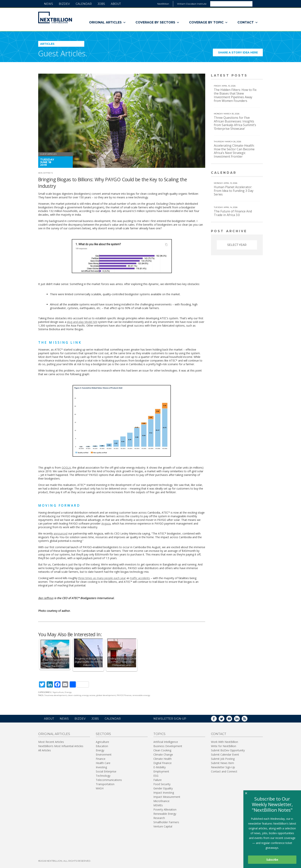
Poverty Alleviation (165, 809)
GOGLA (66, 468)
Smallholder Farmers (166, 822)
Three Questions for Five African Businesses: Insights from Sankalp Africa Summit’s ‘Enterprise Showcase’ (235, 123)
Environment (104, 755)
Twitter (224, 720)
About (116, 4)
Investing (101, 767)
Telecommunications (109, 780)
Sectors (103, 734)
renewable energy (141, 695)
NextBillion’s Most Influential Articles (61, 746)
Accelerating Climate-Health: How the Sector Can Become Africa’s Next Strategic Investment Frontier (234, 151)
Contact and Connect (224, 771)
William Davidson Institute (192, 4)
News (48, 4)
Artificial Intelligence (166, 742)
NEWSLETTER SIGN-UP (170, 719)
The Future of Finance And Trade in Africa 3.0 (233, 213)
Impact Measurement (167, 797)
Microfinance (161, 801)
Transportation (105, 784)
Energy (68, 692)
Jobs (101, 4)
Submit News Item (222, 763)
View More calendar (250, 173)
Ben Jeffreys (45, 173)
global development (106, 695)
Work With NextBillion (225, 742)
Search (257, 4)
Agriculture (58, 692)
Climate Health (162, 759)
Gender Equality (163, 788)
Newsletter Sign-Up (223, 767)
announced (60, 533)
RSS (247, 720)
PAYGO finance (124, 695)
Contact (248, 22)
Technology (103, 776)
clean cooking (74, 695)
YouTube (232, 720)
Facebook (217, 720)
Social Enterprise (106, 771)
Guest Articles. (63, 53)
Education (102, 746)
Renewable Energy (165, 814)
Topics (159, 734)
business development (56, 695)
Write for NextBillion (224, 746)
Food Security (162, 784)
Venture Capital (163, 826)
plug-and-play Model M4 (82, 322)
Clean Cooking (162, 750)
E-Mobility (160, 767)
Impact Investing (164, 793)
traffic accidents (140, 578)
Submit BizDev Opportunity (228, 750)
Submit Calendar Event (225, 755)
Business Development (168, 746)
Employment (161, 771)
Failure (158, 780)
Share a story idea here (241, 54)
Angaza (106, 523)
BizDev (64, 4)
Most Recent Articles (51, 742)
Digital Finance (162, 763)
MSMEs (158, 805)
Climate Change (163, 755)
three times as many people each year (102, 578)
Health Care (103, 763)
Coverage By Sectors (158, 22)
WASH (100, 788)
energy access (89, 695)
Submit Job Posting (223, 759)
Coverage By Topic (208, 22)
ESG (156, 776)
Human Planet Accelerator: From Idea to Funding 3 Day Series (234, 191)
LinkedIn (240, 720)
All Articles (45, 750)
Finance (101, 759)
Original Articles (107, 22)
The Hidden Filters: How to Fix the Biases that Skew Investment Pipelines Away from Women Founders (235, 95)
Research (159, 818)
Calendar (84, 4)
